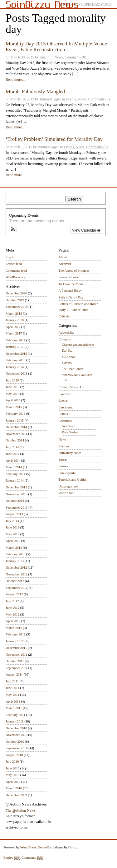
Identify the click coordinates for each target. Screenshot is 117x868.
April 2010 (13, 782)
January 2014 (15, 480)
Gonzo (73, 847)
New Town (69, 426)
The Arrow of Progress (74, 270)
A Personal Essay (70, 290)
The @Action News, (21, 810)
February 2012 (15, 634)
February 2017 (15, 340)
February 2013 (15, 554)
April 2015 (13, 400)
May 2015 (12, 394)
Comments (32, 858)
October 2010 (15, 741)
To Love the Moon (71, 284)
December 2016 (16, 353)
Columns (65, 339)
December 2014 (16, 427)
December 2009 (16, 795)
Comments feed (16, 270)
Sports (63, 459)
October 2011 (15, 661)
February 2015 (15, 413)
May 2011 (12, 695)
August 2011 (14, 674)
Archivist (65, 264)
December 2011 (16, 648)
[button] (13, 229)
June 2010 (12, 768)
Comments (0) (75, 57)
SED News (69, 357)
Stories (63, 466)
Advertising (67, 332)
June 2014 (12, 454)
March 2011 (14, 708)
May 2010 (12, 775)
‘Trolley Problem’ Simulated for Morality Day (54, 139)
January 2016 (15, 367)
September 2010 (17, 748)
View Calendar (86, 230)
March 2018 (14, 313)
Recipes (64, 446)
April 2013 (13, 541)
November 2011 (16, 654)
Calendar (65, 316)
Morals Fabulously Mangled (35, 92)
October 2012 (15, 581)
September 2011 (17, 668)
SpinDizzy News (70, 453)
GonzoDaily (46, 847)
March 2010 (14, 788)
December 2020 (16, 293)
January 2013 (15, 561)
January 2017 (15, 347)
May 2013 (12, 534)
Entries (12, 858)
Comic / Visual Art (71, 387)
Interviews (66, 407)
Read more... (15, 80)
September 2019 (17, 307)
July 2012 (12, 601)
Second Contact (69, 277)
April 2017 (13, 327)
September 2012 (17, 588)
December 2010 (16, 728)
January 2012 (15, 641)
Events (71, 99)
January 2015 (15, 420)
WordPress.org (15, 277)
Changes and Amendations (78, 345)
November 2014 (17, 434)
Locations (65, 421)
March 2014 (14, 467)
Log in (10, 257)
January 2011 (15, 721)
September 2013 (17, 507)
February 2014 (15, 474)
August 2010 (14, 755)
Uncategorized (68, 486)
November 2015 (17, 373)
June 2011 (12, 688)
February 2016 (15, 360)
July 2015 (12, 380)
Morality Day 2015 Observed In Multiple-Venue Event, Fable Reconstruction (56, 46)
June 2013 (12, 527)
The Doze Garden (73, 369)
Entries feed (14, 264)
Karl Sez (67, 351)
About (63, 257)
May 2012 (12, 614)
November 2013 (17, 494)
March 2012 (14, 628)
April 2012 (13, 621)
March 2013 (14, 547)
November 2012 (17, 574)
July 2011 (12, 681)
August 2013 (14, 514)
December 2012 (16, 567)
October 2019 (15, 300)
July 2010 (12, 761)
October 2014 (15, 440)
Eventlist (65, 394)
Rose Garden (70, 432)
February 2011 (15, 715)
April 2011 (13, 701)
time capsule (67, 473)
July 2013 (12, 521)
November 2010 (17, 735)
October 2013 (15, 501)
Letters (63, 414)
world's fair (66, 493)
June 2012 (12, 607)
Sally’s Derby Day (71, 297)
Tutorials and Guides (73, 479)
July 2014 (12, 447)
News (58, 57)
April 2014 (13, 460)
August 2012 (14, 594)
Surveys (67, 363)
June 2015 (12, 387)
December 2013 (16, 487)
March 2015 (14, 407)
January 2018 (15, 320)
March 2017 (14, 333)
